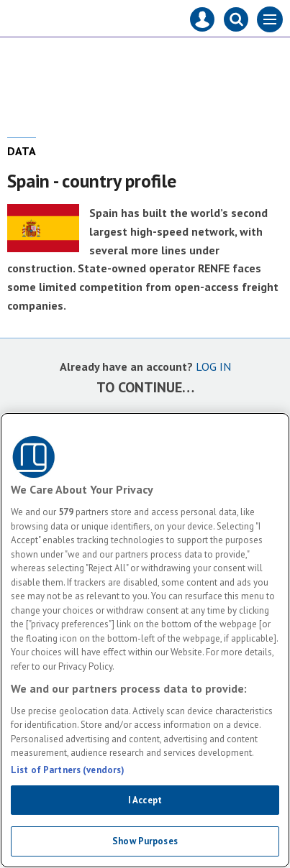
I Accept (145, 800)
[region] (145, 640)
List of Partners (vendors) (68, 770)
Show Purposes (145, 841)
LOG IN (213, 366)
